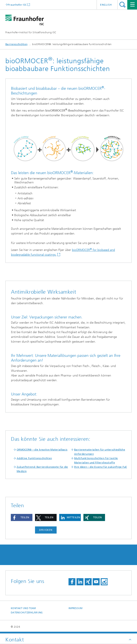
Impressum (75, 608)
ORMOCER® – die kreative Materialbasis (42, 450)
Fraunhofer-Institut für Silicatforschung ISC (31, 32)
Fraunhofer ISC (17, 5)
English (106, 5)
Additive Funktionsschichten (34, 458)
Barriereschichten (16, 44)
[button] (22, 517)
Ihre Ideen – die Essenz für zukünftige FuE (101, 467)
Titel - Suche (122, 5)
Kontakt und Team (23, 608)
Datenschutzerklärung (27, 613)
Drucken (46, 530)
